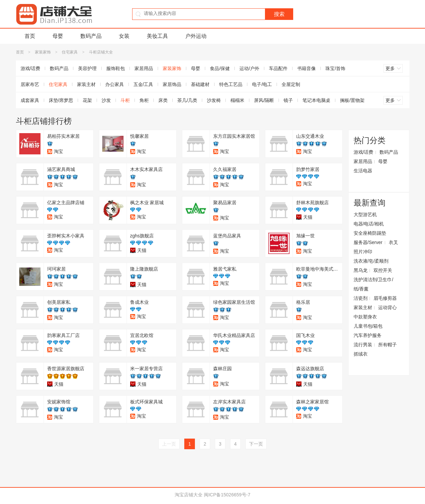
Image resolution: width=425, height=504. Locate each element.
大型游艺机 (365, 214)
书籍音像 (306, 68)
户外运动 (196, 36)
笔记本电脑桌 (316, 100)
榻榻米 (237, 100)
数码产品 (91, 36)
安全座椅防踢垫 (370, 233)
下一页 (256, 444)
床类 (163, 100)
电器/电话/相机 (369, 224)
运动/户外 (249, 68)
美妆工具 (157, 36)
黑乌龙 (361, 270)
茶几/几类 (187, 100)
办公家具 (115, 84)
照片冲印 (363, 252)
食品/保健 (220, 68)
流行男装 (363, 345)
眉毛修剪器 (385, 298)
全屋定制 (291, 84)
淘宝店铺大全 (189, 495)
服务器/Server (368, 242)
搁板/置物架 (352, 100)
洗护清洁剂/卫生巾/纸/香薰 (374, 284)
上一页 (169, 444)
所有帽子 (387, 345)
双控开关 (383, 270)
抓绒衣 (361, 354)
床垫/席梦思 (61, 100)
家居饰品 (172, 84)
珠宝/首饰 (335, 68)
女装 (124, 36)
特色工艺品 (231, 84)
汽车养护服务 (368, 335)
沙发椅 (214, 100)
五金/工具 (143, 84)
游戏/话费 (31, 68)
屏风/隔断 (264, 100)
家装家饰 (43, 52)
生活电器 (363, 171)
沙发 (106, 100)
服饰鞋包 (116, 68)
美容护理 (87, 68)
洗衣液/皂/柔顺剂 (371, 261)
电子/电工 (262, 84)
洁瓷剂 (361, 298)
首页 (30, 36)
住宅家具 (70, 52)
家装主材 (86, 84)
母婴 (58, 36)
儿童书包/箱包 (368, 326)
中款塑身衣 (365, 317)
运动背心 (387, 307)
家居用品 (144, 68)
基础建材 (200, 84)
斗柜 (125, 100)
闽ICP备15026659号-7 (227, 495)
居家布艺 (30, 84)
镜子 (288, 100)
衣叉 (393, 242)
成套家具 (30, 100)
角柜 (144, 100)
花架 (87, 100)
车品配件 (278, 68)
